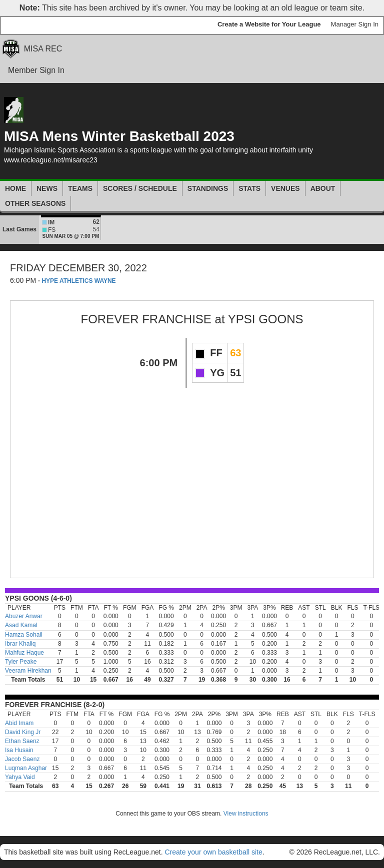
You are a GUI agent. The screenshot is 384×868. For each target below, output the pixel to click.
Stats (249, 188)
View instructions (246, 814)
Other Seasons (35, 203)
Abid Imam (19, 723)
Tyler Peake (21, 662)
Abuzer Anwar (24, 616)
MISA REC (43, 49)
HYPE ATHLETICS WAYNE (78, 281)
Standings (208, 188)
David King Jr (23, 732)
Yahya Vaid (20, 777)
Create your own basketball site (213, 852)
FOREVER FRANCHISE (146, 319)
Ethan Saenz (22, 741)
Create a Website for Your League (269, 24)
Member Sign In (36, 70)
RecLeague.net (30, 25)
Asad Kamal (21, 625)
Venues (285, 188)
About (323, 188)
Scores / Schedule (140, 188)
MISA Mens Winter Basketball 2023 (119, 136)
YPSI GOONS (266, 319)
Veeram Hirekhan (28, 671)
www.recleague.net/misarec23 (51, 160)
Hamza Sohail (24, 635)
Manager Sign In (355, 24)
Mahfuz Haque (24, 653)
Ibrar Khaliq (20, 644)
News (47, 188)
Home (15, 188)
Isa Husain (19, 750)
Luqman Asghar (26, 768)
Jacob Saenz (22, 759)
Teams (80, 188)
